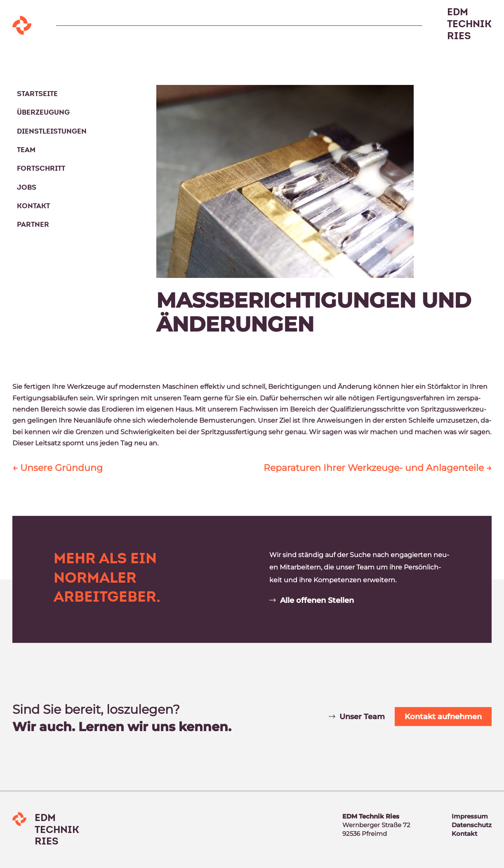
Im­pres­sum (470, 816)
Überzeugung (43, 112)
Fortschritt (41, 168)
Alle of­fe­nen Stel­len (317, 600)
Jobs (27, 187)
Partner (33, 225)
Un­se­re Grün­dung (58, 468)
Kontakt (33, 206)
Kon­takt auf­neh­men (443, 717)
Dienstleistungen (52, 131)
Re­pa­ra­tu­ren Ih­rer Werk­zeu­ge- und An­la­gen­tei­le (378, 468)
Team (26, 150)
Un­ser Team (362, 717)
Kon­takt (464, 834)
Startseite (37, 94)
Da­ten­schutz (472, 825)
